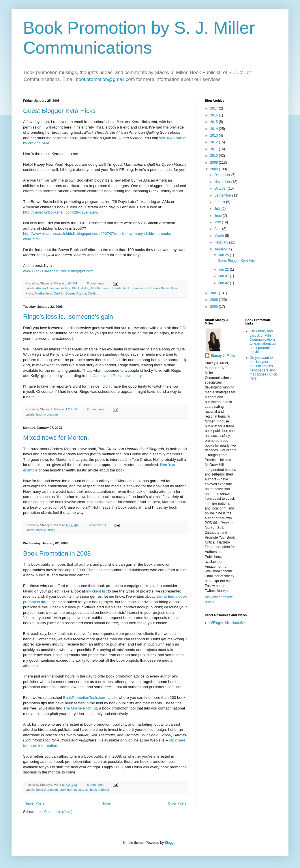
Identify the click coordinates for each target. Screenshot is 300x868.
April (218, 229)
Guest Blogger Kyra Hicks (59, 111)
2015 (215, 122)
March (220, 236)
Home (106, 803)
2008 (215, 169)
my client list (96, 591)
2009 (215, 163)
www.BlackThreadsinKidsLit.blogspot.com (58, 271)
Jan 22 (224, 269)
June (219, 216)
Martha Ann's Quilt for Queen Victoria (60, 293)
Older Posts (177, 803)
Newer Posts (34, 803)
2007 (215, 293)
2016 (215, 115)
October (221, 188)
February (222, 242)
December (223, 175)
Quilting (93, 293)
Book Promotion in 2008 (57, 553)
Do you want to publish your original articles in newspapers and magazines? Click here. (263, 368)
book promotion (134, 288)
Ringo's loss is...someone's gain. (69, 317)
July (218, 209)
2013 (215, 135)
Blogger (171, 843)
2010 (215, 156)
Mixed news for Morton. (56, 438)
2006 (215, 300)
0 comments (96, 283)
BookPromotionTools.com (85, 698)
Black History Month (86, 288)
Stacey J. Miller (223, 356)
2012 (215, 142)
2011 (215, 149)
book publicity (46, 530)
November (223, 182)
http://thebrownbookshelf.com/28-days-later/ (60, 212)
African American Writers (53, 288)
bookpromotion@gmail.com (105, 79)
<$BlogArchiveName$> (227, 623)
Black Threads (111, 288)
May (218, 222)
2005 (215, 307)
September (223, 195)
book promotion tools (74, 790)
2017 (215, 108)
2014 (215, 129)
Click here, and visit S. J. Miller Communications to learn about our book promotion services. (263, 341)
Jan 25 (224, 255)
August (220, 202)
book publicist (100, 790)
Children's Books (158, 288)
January (221, 249)
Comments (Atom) (58, 812)
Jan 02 (224, 283)
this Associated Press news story (114, 376)
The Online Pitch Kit (80, 708)
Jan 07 (224, 276)
